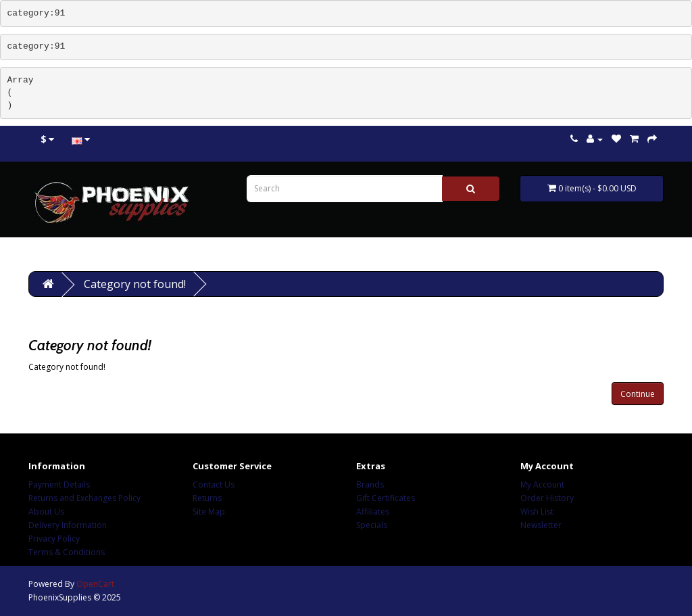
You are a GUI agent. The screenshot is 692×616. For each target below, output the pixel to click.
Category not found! (135, 284)
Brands (370, 484)
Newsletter (541, 525)
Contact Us (214, 484)
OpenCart (95, 584)
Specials (372, 525)
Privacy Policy (54, 539)
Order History (547, 498)
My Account (542, 484)
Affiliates (373, 512)
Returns (207, 498)
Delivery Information (68, 525)
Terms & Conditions (67, 552)
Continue (638, 394)
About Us (46, 512)
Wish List (537, 512)
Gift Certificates (386, 498)
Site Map (209, 512)
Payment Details (59, 484)
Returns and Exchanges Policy (84, 498)
